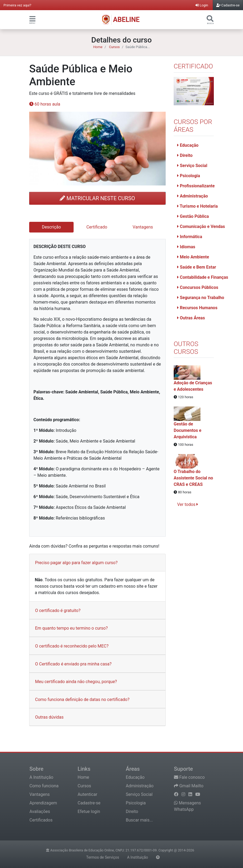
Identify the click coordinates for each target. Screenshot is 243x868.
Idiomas (186, 247)
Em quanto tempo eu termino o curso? (71, 628)
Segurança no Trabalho (201, 298)
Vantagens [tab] (143, 227)
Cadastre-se (89, 803)
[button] (32, 19)
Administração (193, 196)
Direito (185, 155)
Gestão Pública (193, 216)
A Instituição (41, 777)
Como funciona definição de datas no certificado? (82, 700)
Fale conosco (189, 777)
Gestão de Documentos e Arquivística (187, 430)
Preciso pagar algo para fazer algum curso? (76, 563)
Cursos (114, 47)
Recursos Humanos (197, 308)
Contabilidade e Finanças (203, 277)
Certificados (41, 820)
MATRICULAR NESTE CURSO (97, 198)
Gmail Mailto (189, 786)
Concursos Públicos (198, 287)
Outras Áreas (191, 318)
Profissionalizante (196, 186)
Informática (190, 237)
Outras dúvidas (49, 717)
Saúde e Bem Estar (197, 267)
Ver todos (188, 504)
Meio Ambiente (193, 257)
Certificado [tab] (97, 227)
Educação (188, 145)
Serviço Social (192, 166)
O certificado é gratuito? (58, 611)
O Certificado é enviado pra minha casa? (73, 664)
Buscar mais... (139, 820)
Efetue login (89, 811)
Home (98, 47)
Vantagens (40, 794)
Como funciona (44, 786)
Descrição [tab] (52, 227)
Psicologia (189, 176)
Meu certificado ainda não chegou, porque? (76, 682)
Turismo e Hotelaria (197, 206)
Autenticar (87, 794)
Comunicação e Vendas (201, 226)
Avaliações (40, 811)
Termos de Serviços (103, 857)
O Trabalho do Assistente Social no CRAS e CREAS (193, 478)
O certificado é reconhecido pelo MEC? (72, 646)
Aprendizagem (43, 803)
